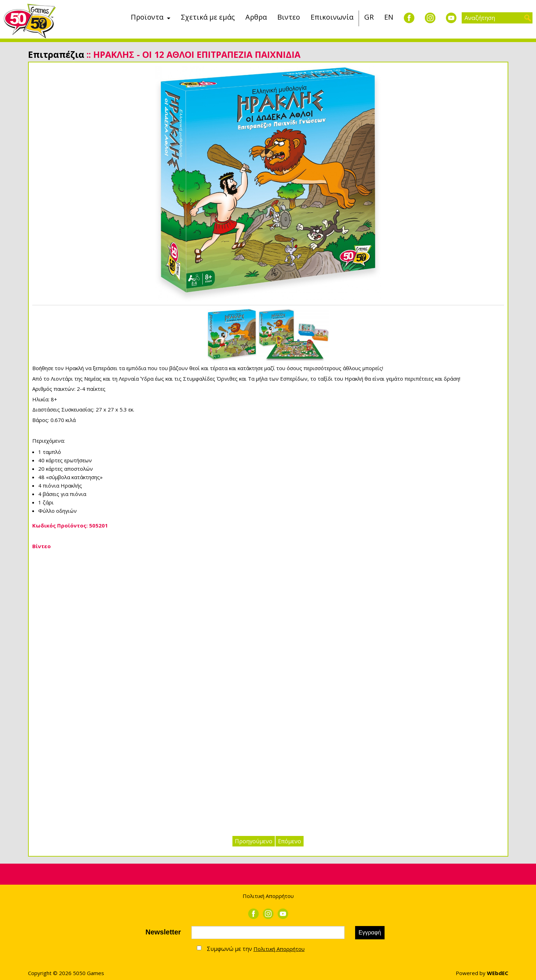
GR (369, 17)
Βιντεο (289, 17)
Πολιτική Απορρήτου (268, 896)
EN (389, 17)
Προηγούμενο (254, 841)
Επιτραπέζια (56, 54)
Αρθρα (256, 17)
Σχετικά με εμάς (208, 17)
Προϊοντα (147, 17)
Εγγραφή (370, 933)
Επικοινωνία (332, 17)
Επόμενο (290, 841)
